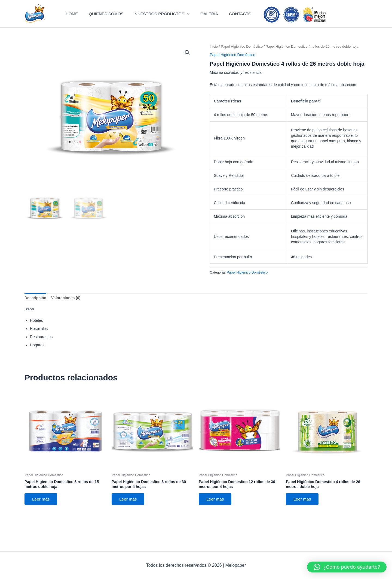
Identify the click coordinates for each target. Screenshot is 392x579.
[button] (189, 21)
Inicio (214, 60)
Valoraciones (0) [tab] (66, 311)
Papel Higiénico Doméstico (242, 60)
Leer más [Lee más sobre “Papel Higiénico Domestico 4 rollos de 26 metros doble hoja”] (303, 513)
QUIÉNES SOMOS (114, 21)
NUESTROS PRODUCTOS (164, 21)
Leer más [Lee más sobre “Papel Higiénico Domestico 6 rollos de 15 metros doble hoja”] (42, 513)
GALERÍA (207, 21)
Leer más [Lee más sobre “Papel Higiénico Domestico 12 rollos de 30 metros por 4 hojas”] (216, 513)
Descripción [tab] (35, 311)
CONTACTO (233, 21)
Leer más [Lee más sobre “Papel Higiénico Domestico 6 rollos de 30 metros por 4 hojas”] (129, 513)
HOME (84, 21)
